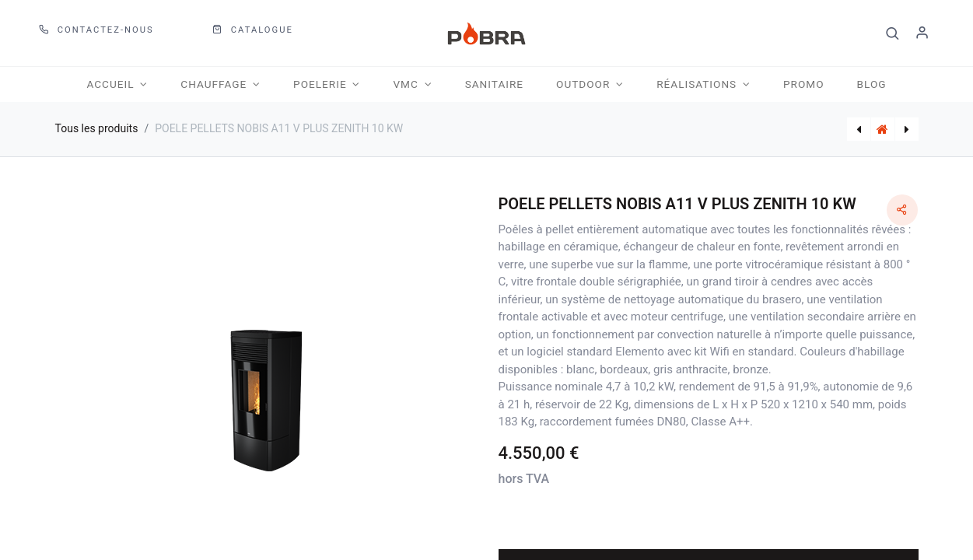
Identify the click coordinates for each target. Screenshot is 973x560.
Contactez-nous (96, 30)
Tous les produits (97, 128)
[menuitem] (494, 84)
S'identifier (922, 33)
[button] (893, 33)
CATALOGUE (253, 30)
